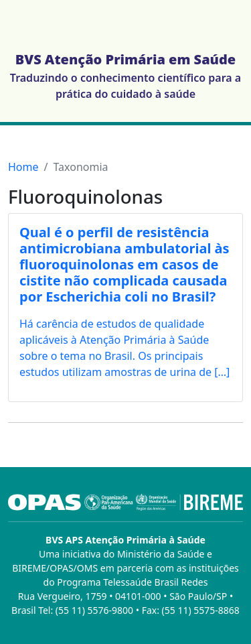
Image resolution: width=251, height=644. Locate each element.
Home (23, 167)
